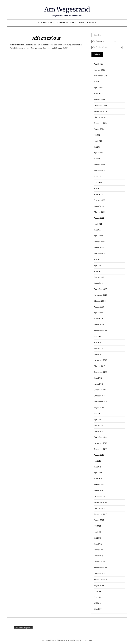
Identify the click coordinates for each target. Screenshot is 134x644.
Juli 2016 (97, 461)
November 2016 (100, 443)
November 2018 (100, 360)
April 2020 (98, 313)
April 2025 (98, 88)
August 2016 (99, 455)
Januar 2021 (99, 283)
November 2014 (100, 568)
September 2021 (100, 254)
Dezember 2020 (100, 289)
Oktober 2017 (99, 396)
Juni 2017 (98, 413)
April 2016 (98, 473)
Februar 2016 (99, 485)
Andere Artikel (66, 23)
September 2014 (100, 579)
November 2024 (101, 111)
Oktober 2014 (99, 573)
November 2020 (101, 295)
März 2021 (98, 271)
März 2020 (98, 319)
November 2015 (100, 502)
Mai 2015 (97, 538)
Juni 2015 (98, 532)
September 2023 (101, 170)
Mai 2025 (98, 82)
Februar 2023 (99, 200)
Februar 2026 (99, 70)
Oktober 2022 (100, 212)
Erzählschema (43, 45)
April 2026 (98, 64)
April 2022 (98, 236)
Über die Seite (87, 23)
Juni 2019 (98, 336)
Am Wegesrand (67, 9)
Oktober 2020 (100, 301)
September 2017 (100, 402)
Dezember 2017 (100, 390)
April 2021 (98, 265)
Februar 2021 (99, 277)
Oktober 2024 (100, 117)
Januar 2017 (98, 431)
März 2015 (98, 544)
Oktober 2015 (99, 508)
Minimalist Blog (73, 640)
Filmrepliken (45, 23)
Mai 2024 (98, 147)
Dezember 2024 (100, 105)
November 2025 (100, 76)
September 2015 (100, 514)
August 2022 (99, 218)
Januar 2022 (99, 248)
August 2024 (99, 129)
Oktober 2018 (99, 366)
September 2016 (100, 449)
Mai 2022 (98, 230)
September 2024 (101, 123)
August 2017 (99, 407)
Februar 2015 (99, 550)
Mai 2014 (97, 603)
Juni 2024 (98, 141)
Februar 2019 (99, 348)
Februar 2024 (99, 165)
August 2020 (99, 307)
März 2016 (98, 479)
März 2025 (98, 94)
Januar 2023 (99, 206)
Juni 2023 (98, 182)
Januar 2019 (99, 354)
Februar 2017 (99, 425)
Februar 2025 (99, 99)
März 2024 (98, 159)
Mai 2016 (97, 467)
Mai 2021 (97, 259)
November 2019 (100, 331)
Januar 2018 (99, 384)
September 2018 (100, 372)
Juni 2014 (98, 597)
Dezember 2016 (100, 437)
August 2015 (99, 520)
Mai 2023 (98, 188)
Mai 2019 (97, 342)
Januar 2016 (99, 491)
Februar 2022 (99, 242)
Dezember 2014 (100, 562)
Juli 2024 (98, 135)
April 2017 (98, 419)
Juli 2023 (97, 176)
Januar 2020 (99, 325)
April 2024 (98, 153)
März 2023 (98, 194)
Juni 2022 (98, 224)
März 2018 (98, 378)
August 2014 (99, 585)
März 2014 (98, 609)
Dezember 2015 (100, 496)
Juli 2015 (97, 526)
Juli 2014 (97, 591)
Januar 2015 (98, 556)
